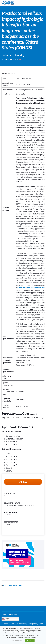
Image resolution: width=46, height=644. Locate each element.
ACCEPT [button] (30, 640)
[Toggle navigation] (42, 3)
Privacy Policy (21, 624)
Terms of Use (8, 624)
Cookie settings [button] (16, 640)
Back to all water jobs (12, 585)
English (6, 619)
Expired (23, 482)
